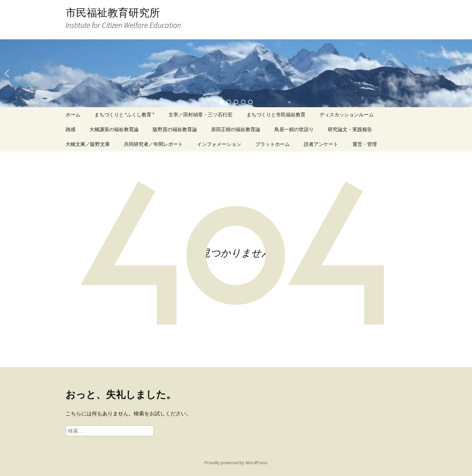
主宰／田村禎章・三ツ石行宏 (200, 115)
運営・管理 (365, 144)
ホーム (73, 115)
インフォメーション (219, 144)
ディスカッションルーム (347, 115)
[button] (7, 73)
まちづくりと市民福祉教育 (276, 115)
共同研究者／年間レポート (153, 144)
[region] (236, 73)
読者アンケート (321, 144)
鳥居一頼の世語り (294, 129)
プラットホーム (273, 144)
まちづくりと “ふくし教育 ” (124, 115)
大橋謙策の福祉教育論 (114, 129)
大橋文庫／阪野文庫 (88, 144)
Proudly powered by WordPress (236, 463)
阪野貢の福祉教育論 (175, 129)
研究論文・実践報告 (350, 129)
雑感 (70, 129)
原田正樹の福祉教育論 (236, 129)
